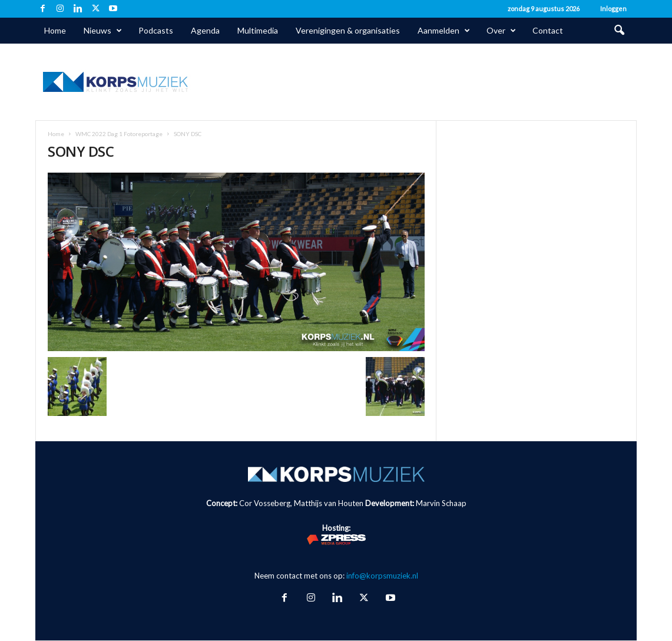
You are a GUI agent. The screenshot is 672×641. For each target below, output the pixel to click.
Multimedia (258, 30)
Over (501, 31)
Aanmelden (444, 31)
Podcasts (156, 30)
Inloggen (613, 9)
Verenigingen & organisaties (348, 30)
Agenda (205, 30)
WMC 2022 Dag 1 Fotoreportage (119, 134)
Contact (548, 30)
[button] (619, 31)
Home (55, 30)
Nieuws (103, 31)
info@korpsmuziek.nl (382, 576)
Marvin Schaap (441, 503)
